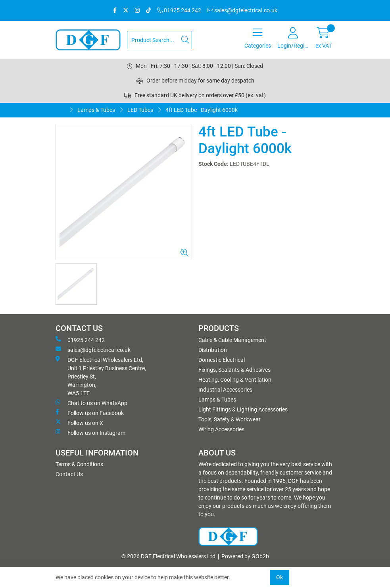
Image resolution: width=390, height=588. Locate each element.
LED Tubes (140, 110)
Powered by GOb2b (245, 556)
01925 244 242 (179, 10)
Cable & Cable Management (232, 340)
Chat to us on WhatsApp (91, 403)
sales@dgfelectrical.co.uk (242, 10)
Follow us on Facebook (90, 413)
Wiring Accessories (221, 429)
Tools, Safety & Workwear (230, 419)
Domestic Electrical (222, 360)
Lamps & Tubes (96, 110)
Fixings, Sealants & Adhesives (234, 370)
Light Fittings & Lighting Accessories (243, 409)
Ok (280, 577)
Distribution (213, 350)
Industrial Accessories (225, 390)
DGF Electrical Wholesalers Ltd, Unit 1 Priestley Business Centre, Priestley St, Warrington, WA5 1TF (101, 376)
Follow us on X (79, 423)
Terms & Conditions (79, 464)
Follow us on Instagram (90, 432)
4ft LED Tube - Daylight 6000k (202, 110)
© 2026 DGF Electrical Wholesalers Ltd (168, 556)
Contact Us (69, 474)
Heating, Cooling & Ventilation (235, 380)
